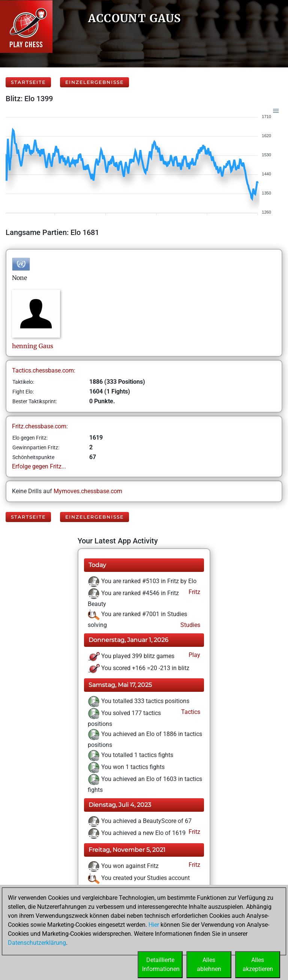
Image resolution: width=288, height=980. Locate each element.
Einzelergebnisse (94, 82)
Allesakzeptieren (258, 964)
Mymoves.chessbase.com (88, 491)
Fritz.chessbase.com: (40, 426)
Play (194, 655)
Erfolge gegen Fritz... (39, 466)
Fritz (194, 592)
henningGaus (33, 346)
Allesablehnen (209, 964)
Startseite (28, 82)
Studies (190, 625)
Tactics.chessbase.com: (44, 370)
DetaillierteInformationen (161, 964)
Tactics (190, 712)
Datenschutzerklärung (37, 943)
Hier (154, 925)
